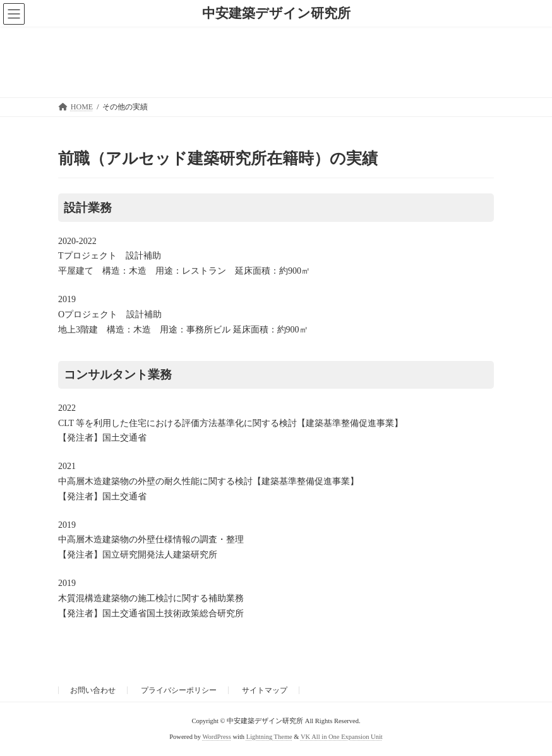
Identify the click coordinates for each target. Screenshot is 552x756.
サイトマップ (265, 690)
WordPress (217, 737)
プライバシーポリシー (179, 690)
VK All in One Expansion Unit (342, 737)
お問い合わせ (93, 690)
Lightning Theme (269, 737)
